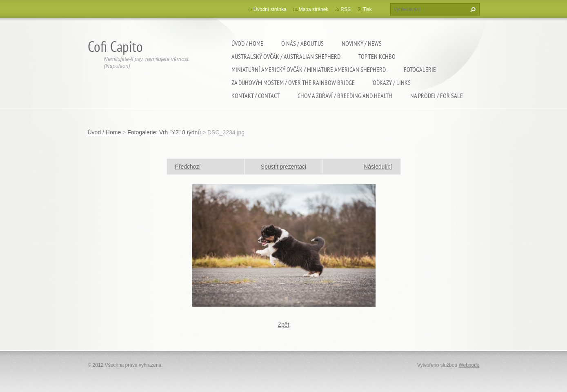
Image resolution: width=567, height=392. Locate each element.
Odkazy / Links (392, 82)
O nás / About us (302, 43)
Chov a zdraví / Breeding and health (345, 96)
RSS (346, 9)
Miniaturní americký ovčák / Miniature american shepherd (309, 69)
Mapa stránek (314, 9)
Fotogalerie (420, 69)
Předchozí (188, 167)
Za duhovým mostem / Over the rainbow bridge (293, 82)
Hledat (472, 9)
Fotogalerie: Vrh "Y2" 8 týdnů (164, 132)
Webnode (469, 365)
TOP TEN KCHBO (377, 56)
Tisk (367, 9)
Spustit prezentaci (283, 167)
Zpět (283, 325)
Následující (378, 167)
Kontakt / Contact (256, 96)
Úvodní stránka (270, 9)
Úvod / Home (247, 43)
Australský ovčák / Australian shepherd (286, 56)
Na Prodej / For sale (437, 96)
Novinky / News (362, 43)
